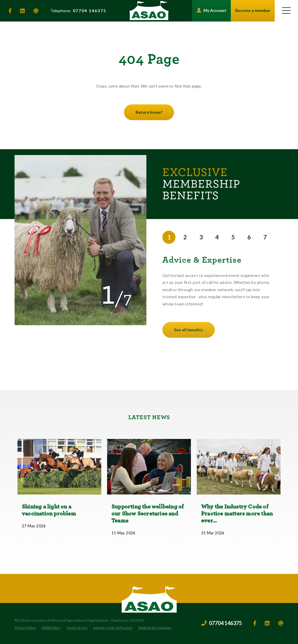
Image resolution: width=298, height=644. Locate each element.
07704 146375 (78, 11)
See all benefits (189, 330)
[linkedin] (22, 11)
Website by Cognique (155, 628)
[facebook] (10, 11)
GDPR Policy (51, 628)
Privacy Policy (25, 628)
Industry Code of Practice (113, 628)
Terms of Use (77, 628)
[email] (36, 11)
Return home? (149, 112)
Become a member (253, 10)
